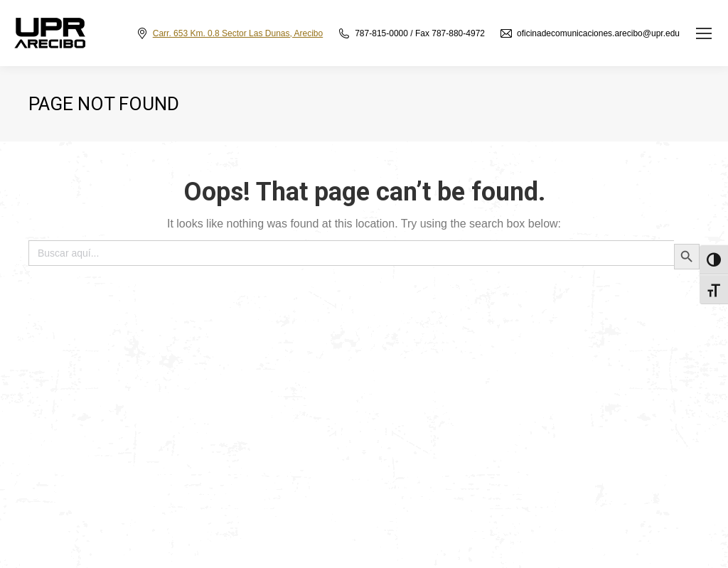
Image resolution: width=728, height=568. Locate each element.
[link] (704, 33)
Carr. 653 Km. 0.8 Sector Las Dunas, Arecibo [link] (238, 33)
